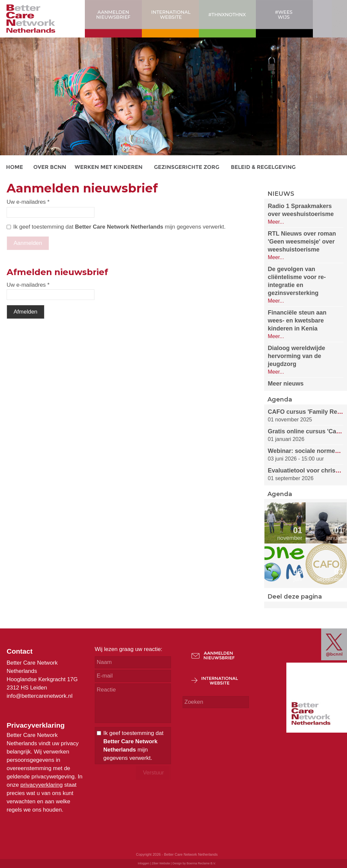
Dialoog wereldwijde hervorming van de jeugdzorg (296, 356)
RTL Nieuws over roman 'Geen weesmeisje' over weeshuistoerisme (302, 242)
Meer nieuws (286, 384)
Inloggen (144, 863)
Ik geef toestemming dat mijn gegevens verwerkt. (119, 227)
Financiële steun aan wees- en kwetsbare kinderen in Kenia (297, 321)
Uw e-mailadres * (28, 202)
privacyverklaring (42, 785)
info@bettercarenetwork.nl (40, 696)
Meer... (276, 222)
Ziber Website (161, 863)
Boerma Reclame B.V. (201, 863)
